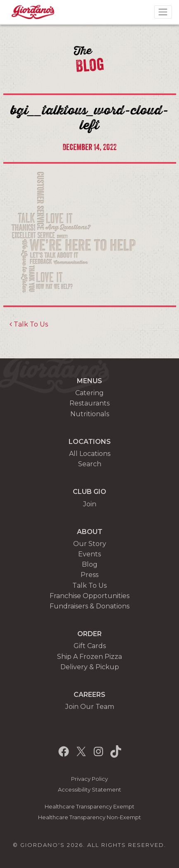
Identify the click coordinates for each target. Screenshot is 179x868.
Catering (89, 393)
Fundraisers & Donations (89, 606)
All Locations (90, 454)
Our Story (90, 544)
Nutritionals (90, 414)
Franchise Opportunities (89, 596)
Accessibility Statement (89, 790)
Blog (90, 564)
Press (89, 575)
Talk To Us (29, 324)
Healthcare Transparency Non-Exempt (89, 817)
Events (89, 554)
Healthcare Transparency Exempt (89, 807)
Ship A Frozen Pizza (89, 657)
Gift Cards (90, 646)
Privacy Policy (89, 779)
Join (90, 504)
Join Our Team (90, 707)
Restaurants (89, 403)
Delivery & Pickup (90, 667)
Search (90, 464)
